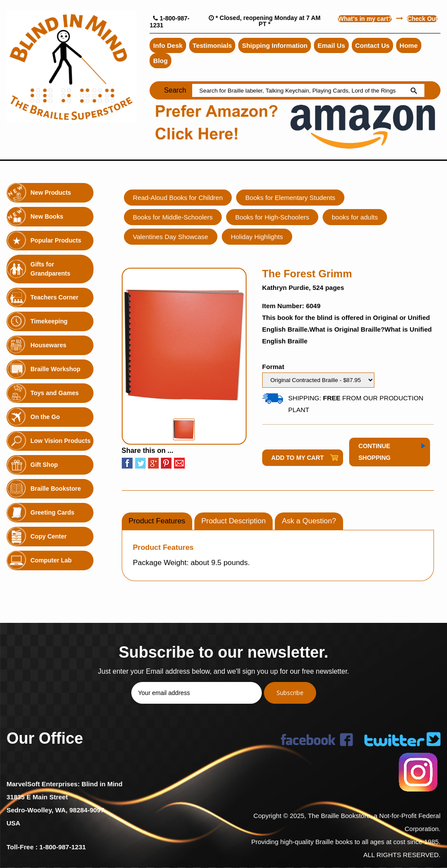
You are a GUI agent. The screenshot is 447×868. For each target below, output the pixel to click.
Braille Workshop (55, 369)
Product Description (234, 521)
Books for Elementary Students (290, 198)
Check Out (422, 19)
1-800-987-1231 (63, 847)
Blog (160, 61)
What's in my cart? (365, 19)
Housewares (48, 345)
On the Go (45, 417)
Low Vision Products (60, 441)
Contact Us (372, 45)
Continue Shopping (374, 452)
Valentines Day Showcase (171, 237)
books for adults (355, 217)
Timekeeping (49, 321)
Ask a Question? (309, 521)
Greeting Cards (52, 512)
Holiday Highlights (257, 237)
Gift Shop (44, 465)
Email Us (331, 45)
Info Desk (168, 45)
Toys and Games (55, 393)
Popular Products (56, 240)
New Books (47, 216)
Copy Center (48, 536)
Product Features (157, 521)
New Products (51, 193)
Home (409, 45)
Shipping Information (275, 45)
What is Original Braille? (347, 329)
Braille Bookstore (56, 489)
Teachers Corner (54, 297)
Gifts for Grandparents (50, 269)
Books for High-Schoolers (272, 217)
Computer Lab (51, 560)
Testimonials (212, 45)
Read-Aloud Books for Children (178, 198)
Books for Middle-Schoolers (173, 217)
